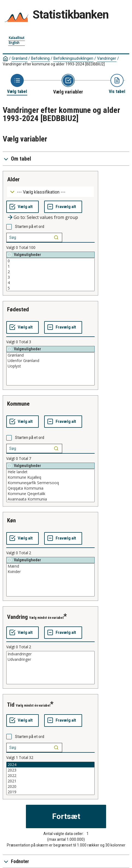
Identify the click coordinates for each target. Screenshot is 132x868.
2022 (50, 776)
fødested (18, 309)
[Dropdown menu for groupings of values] (50, 192)
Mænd (50, 566)
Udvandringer (50, 659)
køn (11, 520)
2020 (50, 786)
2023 (50, 770)
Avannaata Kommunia (50, 499)
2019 (50, 792)
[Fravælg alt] (63, 207)
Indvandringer (50, 654)
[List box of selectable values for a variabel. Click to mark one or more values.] (50, 275)
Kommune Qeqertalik (50, 494)
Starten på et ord (30, 227)
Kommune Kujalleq (50, 477)
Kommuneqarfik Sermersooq (50, 483)
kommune (18, 404)
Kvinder (50, 572)
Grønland (19, 58)
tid (11, 705)
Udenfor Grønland (50, 361)
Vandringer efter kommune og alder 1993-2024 (54, 64)
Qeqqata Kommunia (50, 488)
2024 (50, 765)
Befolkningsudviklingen (73, 58)
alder (13, 179)
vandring (17, 617)
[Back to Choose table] (17, 84)
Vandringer (107, 58)
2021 (50, 781)
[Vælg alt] (22, 207)
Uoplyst (50, 366)
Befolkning (40, 58)
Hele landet (50, 472)
